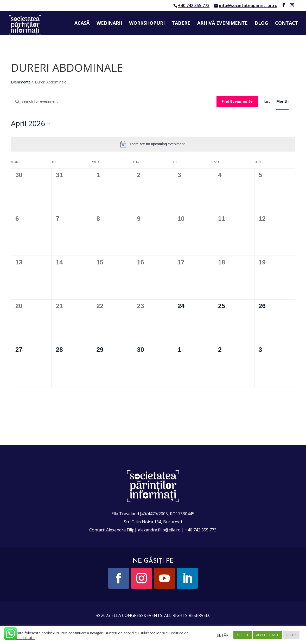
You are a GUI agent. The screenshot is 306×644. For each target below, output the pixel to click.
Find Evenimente (237, 101)
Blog (261, 24)
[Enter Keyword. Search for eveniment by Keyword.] (114, 102)
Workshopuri (147, 24)
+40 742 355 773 (194, 5)
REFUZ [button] (291, 635)
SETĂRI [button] (223, 635)
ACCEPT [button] (243, 635)
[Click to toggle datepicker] (30, 123)
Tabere (181, 24)
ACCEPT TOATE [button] (267, 635)
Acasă (82, 24)
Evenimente (21, 82)
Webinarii (109, 24)
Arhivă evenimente (222, 24)
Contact (287, 24)
